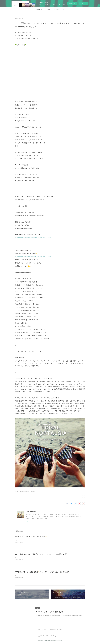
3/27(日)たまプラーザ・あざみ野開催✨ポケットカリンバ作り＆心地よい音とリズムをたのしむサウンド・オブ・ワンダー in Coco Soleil (57, 572)
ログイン (84, 3)
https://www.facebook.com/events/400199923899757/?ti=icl (33, 238)
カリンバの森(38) (19, 491)
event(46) (25, 491)
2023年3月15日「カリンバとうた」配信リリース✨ (31, 536)
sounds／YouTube (59, 10)
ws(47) (29, 491)
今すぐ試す (72, 3)
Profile (48, 10)
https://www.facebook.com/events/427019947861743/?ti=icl (33, 257)
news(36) (33, 491)
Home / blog (40, 10)
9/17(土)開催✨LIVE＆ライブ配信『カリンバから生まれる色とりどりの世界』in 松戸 (41, 554)
